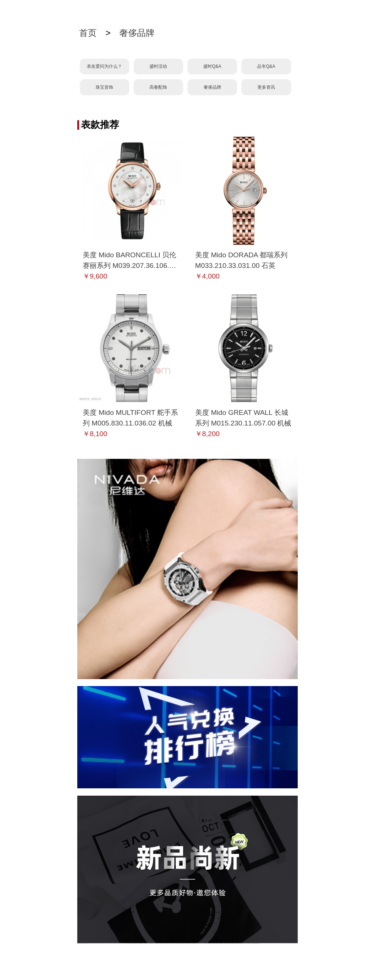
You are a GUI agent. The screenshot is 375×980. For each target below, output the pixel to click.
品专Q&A (266, 66)
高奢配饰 (158, 87)
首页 (88, 33)
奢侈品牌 (137, 33)
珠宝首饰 (104, 87)
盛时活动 (158, 66)
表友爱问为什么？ (104, 66)
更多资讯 (266, 87)
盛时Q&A (212, 66)
